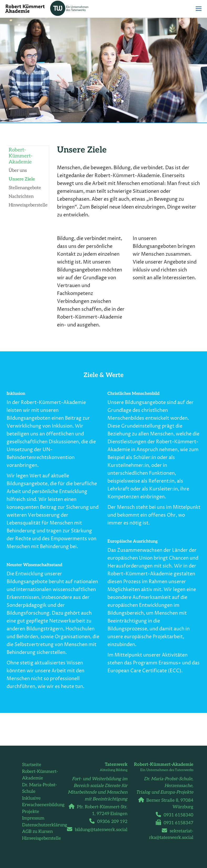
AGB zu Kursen (37, 832)
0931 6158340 (177, 815)
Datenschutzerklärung (45, 825)
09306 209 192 (110, 822)
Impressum (33, 818)
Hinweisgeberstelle (42, 838)
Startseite (32, 765)
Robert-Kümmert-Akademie (40, 775)
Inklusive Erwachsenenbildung (43, 802)
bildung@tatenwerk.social (99, 830)
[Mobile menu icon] (199, 9)
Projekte (31, 812)
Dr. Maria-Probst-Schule (40, 788)
